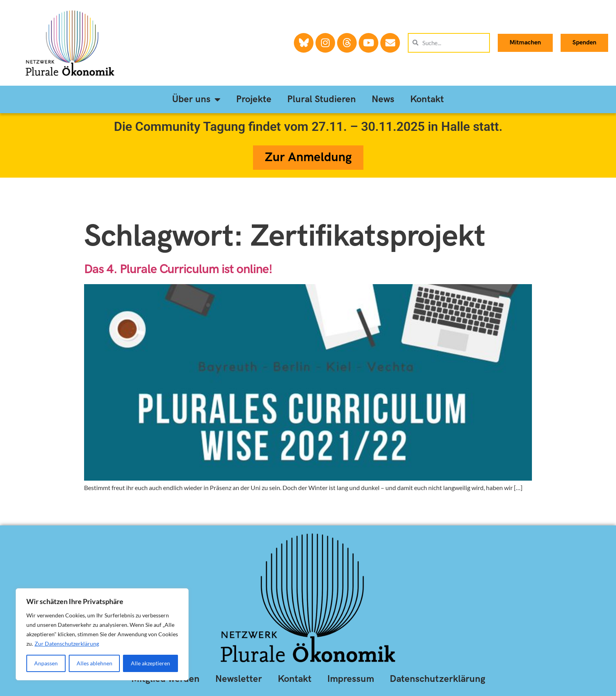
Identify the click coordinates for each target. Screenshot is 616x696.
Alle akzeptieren (150, 663)
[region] (102, 634)
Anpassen (46, 663)
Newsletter (239, 679)
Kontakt (427, 99)
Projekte (254, 99)
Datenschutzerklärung (437, 679)
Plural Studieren (322, 99)
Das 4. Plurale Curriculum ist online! (180, 269)
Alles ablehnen (94, 663)
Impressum (351, 679)
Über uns (196, 99)
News (383, 99)
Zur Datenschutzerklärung (67, 644)
